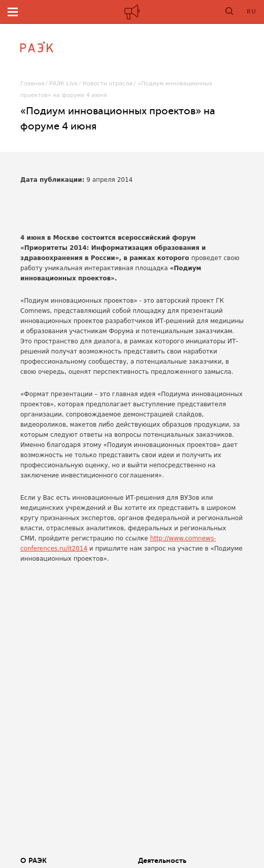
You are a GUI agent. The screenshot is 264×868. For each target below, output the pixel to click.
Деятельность (162, 860)
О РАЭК (34, 860)
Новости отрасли (108, 84)
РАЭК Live (63, 84)
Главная (32, 84)
